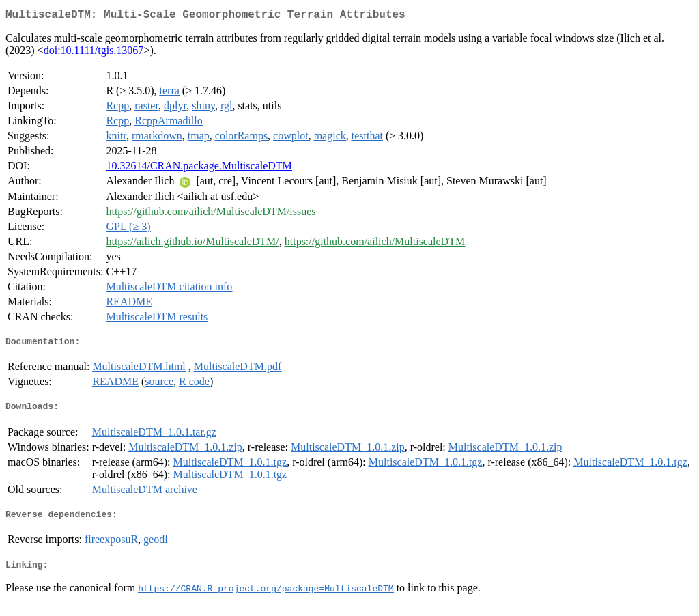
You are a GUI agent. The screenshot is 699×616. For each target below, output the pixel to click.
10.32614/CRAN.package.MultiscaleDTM (199, 168)
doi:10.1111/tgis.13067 (94, 53)
